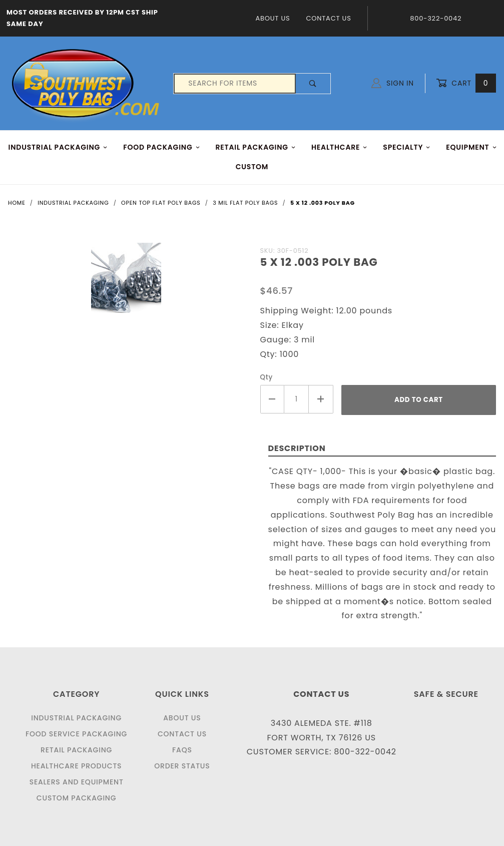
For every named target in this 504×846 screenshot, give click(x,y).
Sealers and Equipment (77, 782)
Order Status (182, 766)
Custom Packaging (77, 798)
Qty (267, 377)
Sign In (393, 83)
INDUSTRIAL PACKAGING (58, 147)
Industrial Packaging (76, 718)
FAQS (182, 750)
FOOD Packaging (162, 147)
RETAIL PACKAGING (256, 147)
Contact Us (328, 18)
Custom (252, 167)
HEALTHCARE (340, 147)
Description (297, 448)
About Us (273, 18)
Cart (466, 83)
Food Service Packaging (76, 734)
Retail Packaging (76, 750)
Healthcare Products (76, 766)
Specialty (407, 147)
